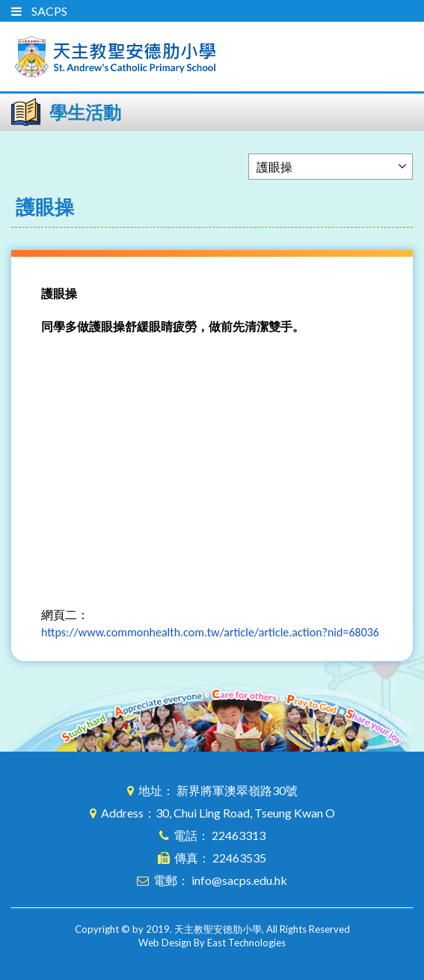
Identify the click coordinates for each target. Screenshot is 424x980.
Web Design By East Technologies (212, 943)
